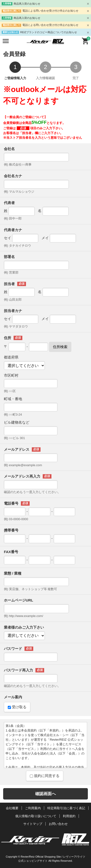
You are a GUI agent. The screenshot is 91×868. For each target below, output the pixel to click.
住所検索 (60, 347)
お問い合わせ (58, 824)
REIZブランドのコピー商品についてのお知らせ (49, 32)
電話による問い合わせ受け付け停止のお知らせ (50, 11)
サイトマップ (33, 824)
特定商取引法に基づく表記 (66, 808)
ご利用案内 (33, 808)
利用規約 (69, 816)
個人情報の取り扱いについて (36, 816)
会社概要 (12, 808)
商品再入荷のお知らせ (27, 4)
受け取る (17, 707)
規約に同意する (45, 776)
